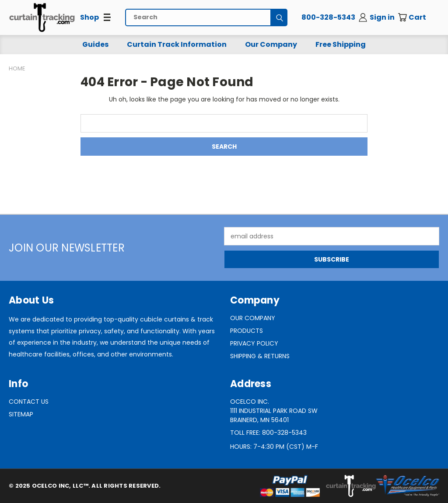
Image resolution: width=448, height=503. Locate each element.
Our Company (271, 44)
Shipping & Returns (260, 356)
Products (247, 331)
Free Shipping (341, 44)
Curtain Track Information (177, 44)
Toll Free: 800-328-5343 (268, 433)
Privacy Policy (254, 343)
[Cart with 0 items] (418, 17)
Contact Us (29, 402)
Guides (95, 44)
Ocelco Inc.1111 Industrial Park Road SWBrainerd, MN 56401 (274, 411)
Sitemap (21, 414)
